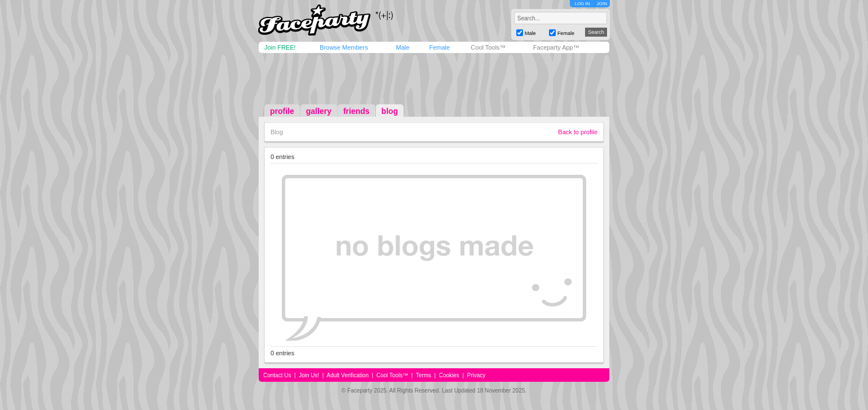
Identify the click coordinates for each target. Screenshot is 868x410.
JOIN (602, 4)
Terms (424, 375)
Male (402, 47)
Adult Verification (347, 375)
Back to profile (578, 132)
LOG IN (582, 4)
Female (439, 47)
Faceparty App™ (556, 47)
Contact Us (277, 375)
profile (282, 111)
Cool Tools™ (488, 47)
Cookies (449, 375)
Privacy (477, 375)
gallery (319, 111)
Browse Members (344, 47)
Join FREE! (280, 47)
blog (390, 111)
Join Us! (309, 375)
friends (356, 111)
